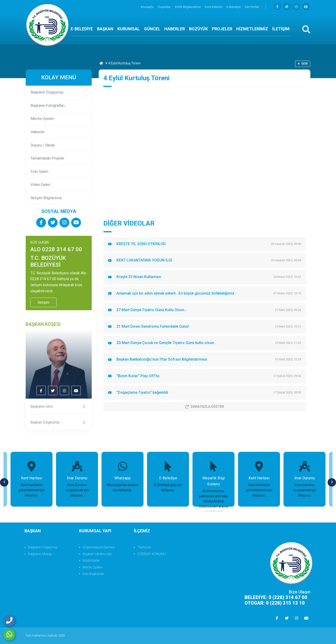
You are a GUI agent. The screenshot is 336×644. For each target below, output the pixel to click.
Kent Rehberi (214, 7)
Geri (303, 64)
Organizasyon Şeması (99, 547)
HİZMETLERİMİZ (252, 29)
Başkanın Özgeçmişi (47, 92)
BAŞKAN (105, 29)
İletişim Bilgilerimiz (46, 198)
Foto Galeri (39, 172)
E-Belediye (234, 7)
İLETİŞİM (281, 29)
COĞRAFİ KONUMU (152, 554)
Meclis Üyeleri (42, 119)
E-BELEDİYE (82, 29)
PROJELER (222, 29)
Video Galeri (40, 185)
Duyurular (165, 7)
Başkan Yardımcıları (97, 554)
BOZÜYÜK (198, 29)
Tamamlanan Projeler (47, 158)
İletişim (44, 302)
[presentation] (4, 482)
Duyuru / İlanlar (43, 145)
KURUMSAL (129, 29)
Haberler (38, 132)
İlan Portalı (252, 7)
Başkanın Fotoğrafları (48, 106)
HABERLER (175, 29)
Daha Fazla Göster (205, 407)
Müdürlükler (91, 560)
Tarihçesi (144, 547)
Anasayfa (147, 7)
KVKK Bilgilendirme (188, 7)
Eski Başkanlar (93, 574)
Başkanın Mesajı (40, 554)
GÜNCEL (152, 29)
